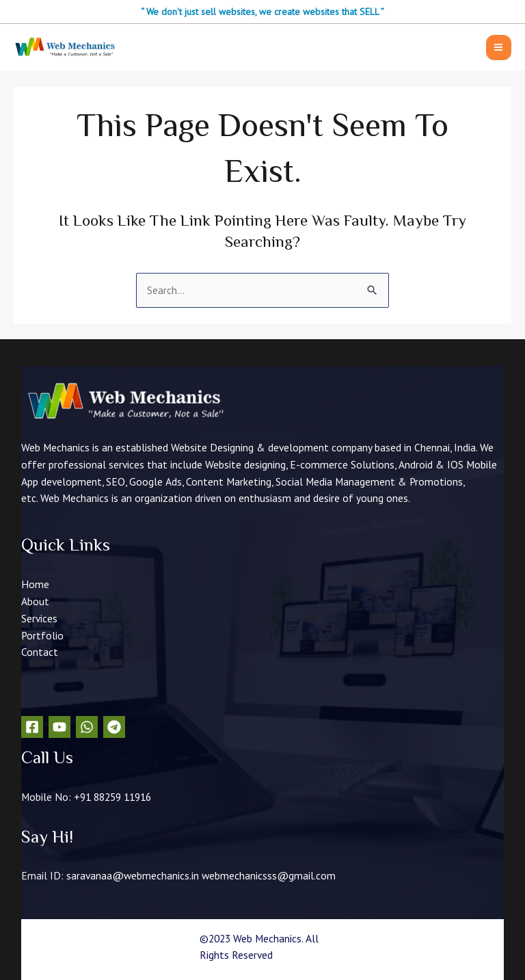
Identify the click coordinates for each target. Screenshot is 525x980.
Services (39, 618)
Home (35, 584)
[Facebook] (32, 727)
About (35, 601)
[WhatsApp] (87, 727)
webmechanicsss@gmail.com (269, 875)
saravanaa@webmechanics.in (133, 875)
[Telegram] (114, 727)
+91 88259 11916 (112, 797)
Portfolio (42, 635)
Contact (40, 652)
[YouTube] (59, 727)
